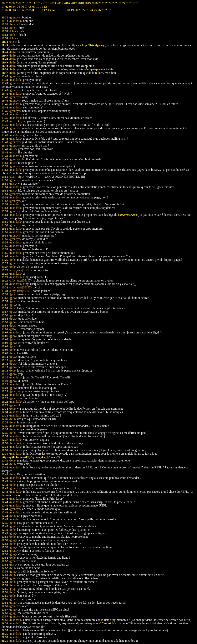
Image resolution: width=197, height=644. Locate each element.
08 (30, 10)
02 (7, 10)
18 (68, 10)
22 (84, 10)
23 (88, 10)
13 (49, 10)
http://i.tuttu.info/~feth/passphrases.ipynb (88, 69)
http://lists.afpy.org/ (94, 45)
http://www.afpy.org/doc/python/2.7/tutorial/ (88, 623)
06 (22, 10)
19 (72, 10)
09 (34, 10)
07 (26, 10)
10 (38, 10)
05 (18, 10)
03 (11, 10)
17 (64, 10)
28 (107, 10)
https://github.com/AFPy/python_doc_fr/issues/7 (30, 457)
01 (3, 10)
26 (99, 10)
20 (76, 10)
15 (57, 10)
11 (41, 10)
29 (111, 10)
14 (53, 10)
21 (80, 10)
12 (45, 10)
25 (95, 10)
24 (91, 10)
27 (103, 10)
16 (61, 10)
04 (15, 10)
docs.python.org (127, 215)
